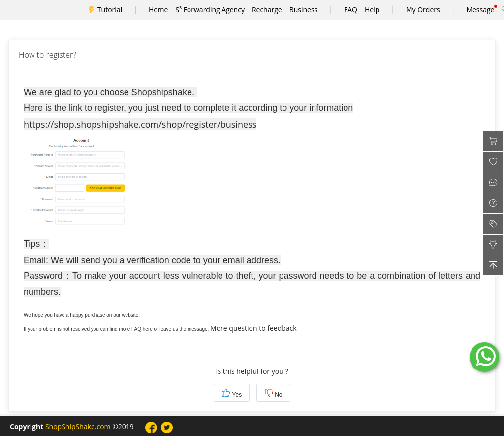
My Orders (423, 10)
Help (372, 10)
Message (480, 10)
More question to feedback (253, 328)
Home (158, 10)
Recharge (267, 10)
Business (304, 10)
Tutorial (110, 10)
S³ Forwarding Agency (210, 10)
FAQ (351, 10)
